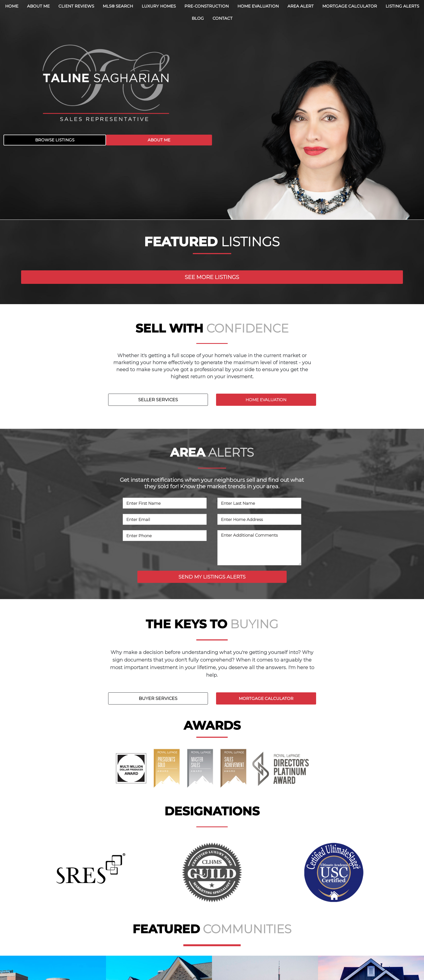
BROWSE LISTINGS (55, 140)
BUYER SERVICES (158, 698)
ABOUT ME (159, 140)
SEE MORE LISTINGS (212, 277)
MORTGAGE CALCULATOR (266, 698)
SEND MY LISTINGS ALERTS (212, 577)
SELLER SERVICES (158, 400)
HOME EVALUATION (266, 400)
